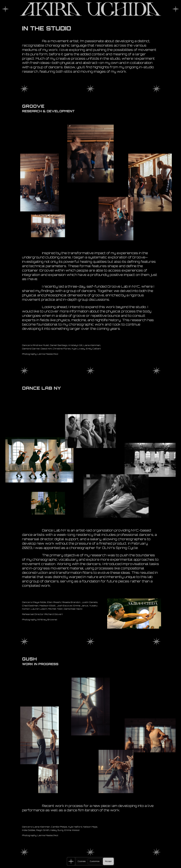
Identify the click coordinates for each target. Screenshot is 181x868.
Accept (108, 861)
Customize (95, 861)
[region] (91, 861)
